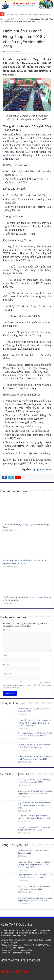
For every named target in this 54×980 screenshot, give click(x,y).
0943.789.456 (15, 971)
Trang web (8, 673)
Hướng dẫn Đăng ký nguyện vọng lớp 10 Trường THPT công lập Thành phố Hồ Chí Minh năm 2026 (35, 723)
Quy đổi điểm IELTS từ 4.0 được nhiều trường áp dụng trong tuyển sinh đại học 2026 (34, 805)
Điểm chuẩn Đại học (20, 19)
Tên (5, 656)
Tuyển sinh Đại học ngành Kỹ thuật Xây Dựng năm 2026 (28, 14)
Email (6, 665)
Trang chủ (5, 19)
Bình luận (8, 630)
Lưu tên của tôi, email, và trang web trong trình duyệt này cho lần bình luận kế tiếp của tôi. (27, 685)
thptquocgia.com (41, 469)
